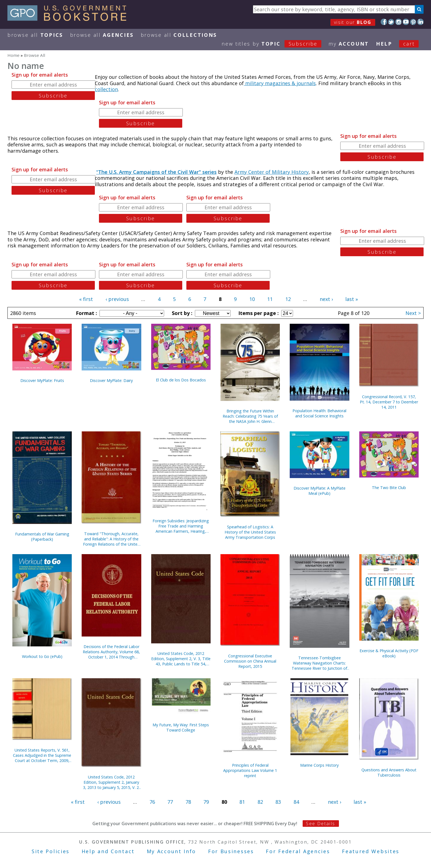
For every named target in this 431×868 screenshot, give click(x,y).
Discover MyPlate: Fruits (42, 380)
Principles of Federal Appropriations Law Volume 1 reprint (250, 770)
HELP (384, 44)
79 (206, 802)
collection (106, 89)
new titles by (275, 44)
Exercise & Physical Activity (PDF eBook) (389, 653)
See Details (321, 824)
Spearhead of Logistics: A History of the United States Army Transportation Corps (250, 532)
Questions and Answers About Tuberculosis (389, 772)
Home (13, 55)
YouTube (406, 22)
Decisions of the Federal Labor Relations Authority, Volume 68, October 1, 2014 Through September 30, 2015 (111, 652)
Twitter (391, 22)
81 (242, 802)
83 (278, 802)
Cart (409, 44)
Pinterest (413, 22)
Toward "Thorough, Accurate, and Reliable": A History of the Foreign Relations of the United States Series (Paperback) (111, 539)
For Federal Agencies (298, 851)
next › (326, 299)
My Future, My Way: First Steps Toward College (181, 727)
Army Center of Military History (272, 172)
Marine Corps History (319, 765)
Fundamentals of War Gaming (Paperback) (42, 537)
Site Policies (51, 851)
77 (170, 802)
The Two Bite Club (389, 488)
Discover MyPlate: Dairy (111, 380)
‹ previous (117, 299)
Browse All (35, 35)
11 (270, 299)
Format (86, 313)
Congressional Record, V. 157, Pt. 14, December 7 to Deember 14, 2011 (389, 402)
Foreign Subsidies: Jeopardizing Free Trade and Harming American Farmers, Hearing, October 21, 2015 (181, 526)
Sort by (181, 313)
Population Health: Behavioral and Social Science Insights (319, 413)
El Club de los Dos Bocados (181, 380)
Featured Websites (371, 851)
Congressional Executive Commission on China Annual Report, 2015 (250, 661)
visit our (353, 22)
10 (252, 299)
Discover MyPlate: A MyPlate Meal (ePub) (320, 491)
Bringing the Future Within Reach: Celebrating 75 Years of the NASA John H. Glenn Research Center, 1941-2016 (250, 416)
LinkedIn (420, 22)
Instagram (398, 22)
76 (152, 802)
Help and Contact (108, 851)
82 (260, 802)
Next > (413, 313)
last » (352, 299)
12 (288, 299)
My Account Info (172, 851)
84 (296, 802)
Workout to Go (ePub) (42, 656)
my (349, 44)
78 (188, 802)
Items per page (258, 313)
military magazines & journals (280, 83)
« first (86, 299)
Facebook (384, 22)
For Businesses (231, 851)
